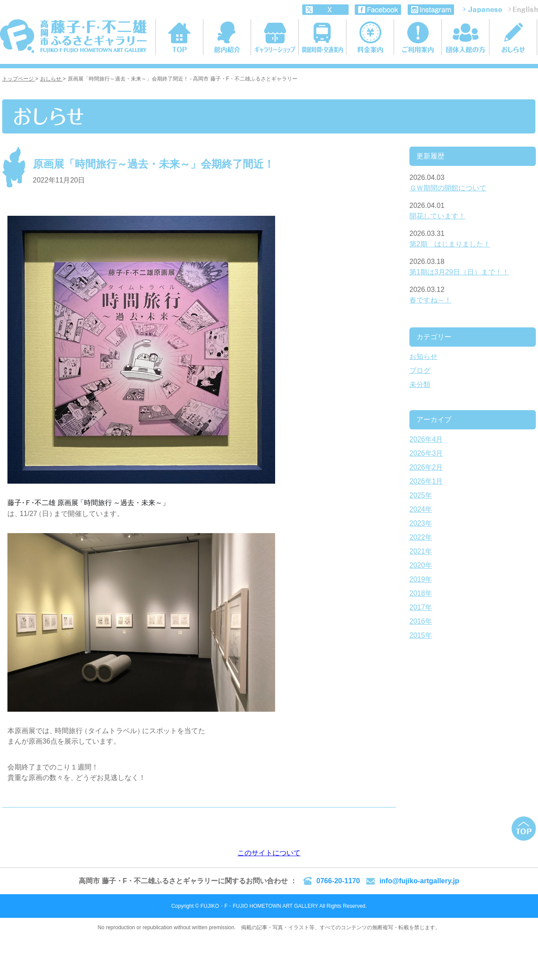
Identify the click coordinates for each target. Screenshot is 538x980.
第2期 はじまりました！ (450, 244)
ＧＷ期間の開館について (448, 188)
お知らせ (423, 357)
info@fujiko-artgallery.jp (419, 881)
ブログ (420, 371)
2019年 (421, 579)
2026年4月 (426, 439)
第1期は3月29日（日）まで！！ (459, 272)
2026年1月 (426, 481)
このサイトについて (269, 853)
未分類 (420, 385)
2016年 (421, 621)
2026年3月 (426, 453)
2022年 (421, 537)
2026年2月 (426, 467)
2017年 (421, 607)
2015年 (421, 635)
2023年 (421, 523)
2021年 (421, 551)
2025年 (421, 495)
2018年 (421, 593)
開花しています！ (437, 216)
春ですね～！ (430, 300)
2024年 (421, 509)
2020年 (421, 565)
